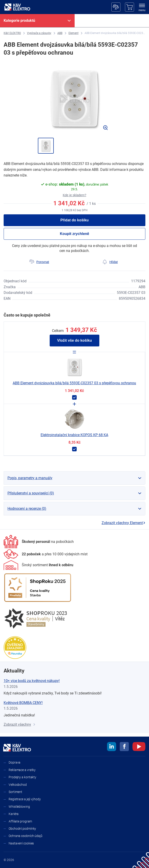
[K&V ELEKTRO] (17, 7)
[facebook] (124, 747)
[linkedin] (112, 747)
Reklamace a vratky (22, 770)
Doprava (15, 762)
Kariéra (14, 814)
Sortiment (15, 792)
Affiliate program (20, 821)
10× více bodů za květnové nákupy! (32, 681)
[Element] (73, 33)
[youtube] (139, 747)
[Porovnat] (39, 262)
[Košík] (129, 7)
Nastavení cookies (21, 843)
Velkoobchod (18, 785)
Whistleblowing (19, 807)
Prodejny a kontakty (22, 777)
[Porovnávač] (116, 7)
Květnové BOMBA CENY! (23, 703)
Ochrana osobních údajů (26, 836)
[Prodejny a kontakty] (46, 554)
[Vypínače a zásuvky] (39, 33)
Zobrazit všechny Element (123, 523)
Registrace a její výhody (25, 799)
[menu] (142, 8)
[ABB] (60, 33)
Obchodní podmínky (22, 829)
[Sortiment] (38, 565)
